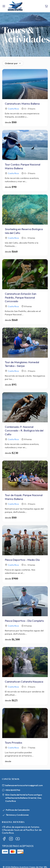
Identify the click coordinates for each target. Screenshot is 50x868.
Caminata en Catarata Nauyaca (24, 682)
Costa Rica (13, 109)
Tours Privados (14, 743)
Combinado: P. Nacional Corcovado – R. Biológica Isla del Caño (24, 431)
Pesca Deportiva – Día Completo (24, 621)
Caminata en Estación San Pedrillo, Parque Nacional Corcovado (21, 297)
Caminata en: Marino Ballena (22, 104)
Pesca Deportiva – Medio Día (22, 560)
